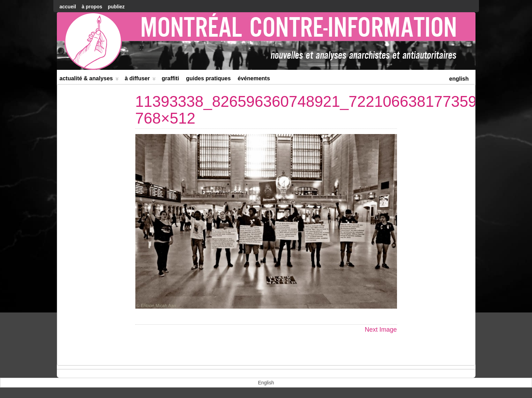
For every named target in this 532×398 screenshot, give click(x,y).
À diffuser (140, 80)
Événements (254, 78)
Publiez (116, 7)
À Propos (92, 7)
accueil (68, 7)
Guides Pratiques (208, 78)
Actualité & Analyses (89, 80)
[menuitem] (459, 78)
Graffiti (170, 78)
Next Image (381, 330)
